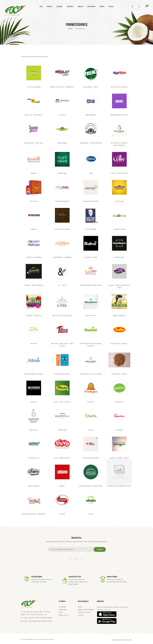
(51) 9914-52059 (46, 618)
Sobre (80, 607)
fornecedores (91, 6)
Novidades (62, 607)
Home (70, 29)
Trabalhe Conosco (84, 612)
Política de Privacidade (86, 610)
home (41, 6)
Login (61, 612)
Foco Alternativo (28, 639)
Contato (81, 615)
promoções (70, 6)
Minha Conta (63, 615)
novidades (60, 6)
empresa (102, 6)
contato (111, 6)
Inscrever (100, 549)
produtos (50, 6)
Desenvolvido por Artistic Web (122, 640)
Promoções (63, 610)
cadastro (80, 6)
